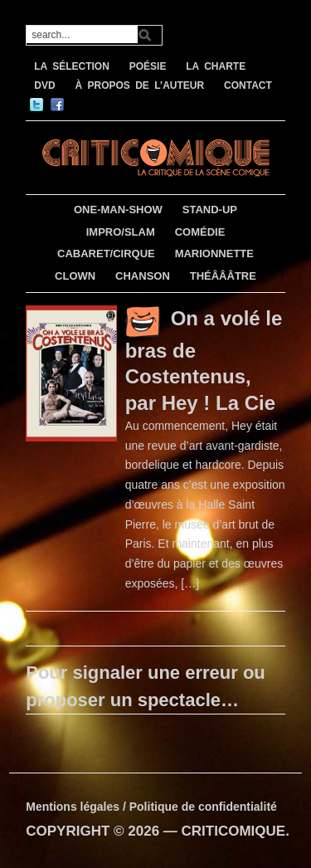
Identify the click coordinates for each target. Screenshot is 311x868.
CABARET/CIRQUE (106, 254)
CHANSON (143, 276)
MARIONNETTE (214, 254)
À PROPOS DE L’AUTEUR (139, 85)
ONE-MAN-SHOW (118, 210)
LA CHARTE (216, 66)
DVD (44, 85)
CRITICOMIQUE (234, 831)
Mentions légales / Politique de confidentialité (151, 807)
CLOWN (75, 276)
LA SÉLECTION (72, 66)
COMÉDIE (200, 232)
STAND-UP (210, 210)
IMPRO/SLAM (121, 232)
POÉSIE (148, 66)
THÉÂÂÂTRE (223, 276)
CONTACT (248, 85)
